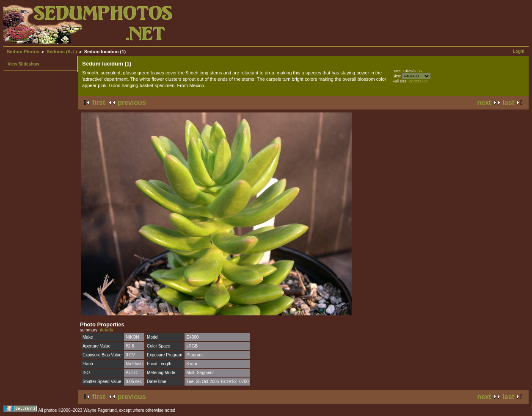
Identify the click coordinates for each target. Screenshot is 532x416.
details (107, 330)
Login (519, 51)
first (99, 103)
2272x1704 (418, 81)
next (484, 103)
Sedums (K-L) (62, 52)
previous (132, 103)
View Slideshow (23, 64)
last (508, 103)
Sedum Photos (23, 52)
